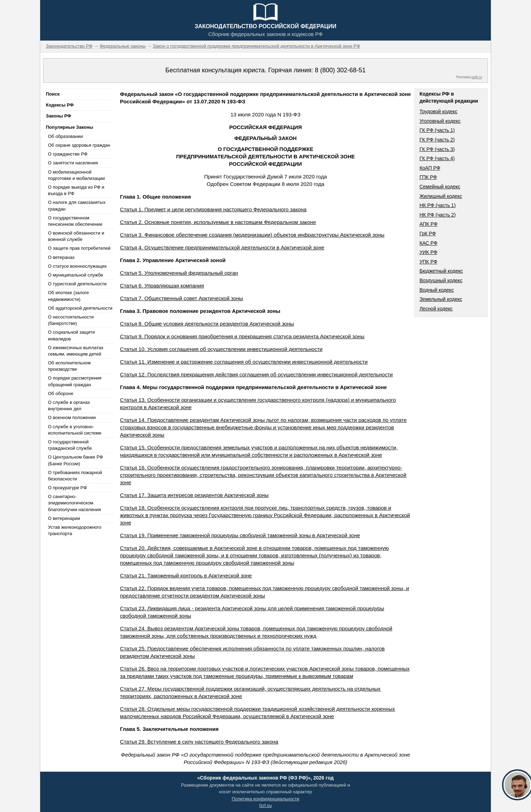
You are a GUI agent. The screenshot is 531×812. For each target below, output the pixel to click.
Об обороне (61, 393)
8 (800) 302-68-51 (340, 70)
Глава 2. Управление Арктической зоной (173, 260)
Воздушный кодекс (441, 280)
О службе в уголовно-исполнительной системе (75, 430)
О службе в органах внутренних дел (69, 405)
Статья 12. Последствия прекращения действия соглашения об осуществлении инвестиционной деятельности (256, 374)
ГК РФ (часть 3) (437, 149)
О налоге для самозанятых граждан (77, 205)
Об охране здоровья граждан (79, 145)
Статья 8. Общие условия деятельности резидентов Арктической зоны (207, 324)
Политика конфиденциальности (265, 799)
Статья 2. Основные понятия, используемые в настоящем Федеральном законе (218, 222)
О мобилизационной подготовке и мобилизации (76, 175)
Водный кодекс (437, 290)
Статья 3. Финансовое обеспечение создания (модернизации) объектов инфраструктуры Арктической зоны (252, 235)
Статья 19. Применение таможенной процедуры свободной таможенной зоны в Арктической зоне (240, 535)
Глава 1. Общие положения (155, 197)
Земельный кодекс (441, 299)
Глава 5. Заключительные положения (169, 729)
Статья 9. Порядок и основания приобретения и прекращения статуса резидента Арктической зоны (242, 336)
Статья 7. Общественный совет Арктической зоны (181, 298)
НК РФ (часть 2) (438, 215)
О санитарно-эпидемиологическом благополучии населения (74, 503)
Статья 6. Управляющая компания (162, 286)
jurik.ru (477, 77)
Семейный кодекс (440, 187)
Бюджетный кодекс (441, 271)
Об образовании (65, 136)
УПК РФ (429, 262)
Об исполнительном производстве (69, 366)
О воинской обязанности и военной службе (76, 236)
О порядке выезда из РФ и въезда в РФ (76, 190)
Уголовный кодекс (440, 121)
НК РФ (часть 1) (438, 205)
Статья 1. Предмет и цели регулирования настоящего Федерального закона (213, 209)
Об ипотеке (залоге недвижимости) (68, 296)
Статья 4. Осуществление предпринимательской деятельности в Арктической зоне (222, 247)
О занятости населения (73, 163)
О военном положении (72, 417)
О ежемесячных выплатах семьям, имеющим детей (76, 351)
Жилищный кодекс (441, 196)
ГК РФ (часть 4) (437, 158)
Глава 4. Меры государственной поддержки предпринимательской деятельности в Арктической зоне (253, 387)
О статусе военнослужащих (77, 266)
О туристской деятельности (77, 284)
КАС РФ (429, 243)
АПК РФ (429, 224)
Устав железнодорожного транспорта (75, 530)
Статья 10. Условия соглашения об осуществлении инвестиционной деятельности (221, 349)
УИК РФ (429, 252)
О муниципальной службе (75, 275)
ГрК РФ (428, 234)
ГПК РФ (428, 177)
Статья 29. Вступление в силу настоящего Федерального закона (199, 742)
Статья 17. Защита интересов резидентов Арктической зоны (194, 495)
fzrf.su (265, 805)
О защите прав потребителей (79, 248)
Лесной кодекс (436, 309)
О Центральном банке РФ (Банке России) (75, 460)
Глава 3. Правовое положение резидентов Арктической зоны (200, 311)
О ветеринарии (64, 518)
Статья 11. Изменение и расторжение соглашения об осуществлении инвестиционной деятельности (244, 362)
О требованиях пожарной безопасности (75, 476)
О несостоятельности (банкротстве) (71, 320)
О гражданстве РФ (68, 154)
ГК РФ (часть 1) (437, 130)
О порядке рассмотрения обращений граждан (75, 381)
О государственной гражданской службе (70, 445)
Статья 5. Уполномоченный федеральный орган (179, 273)
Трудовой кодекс (439, 111)
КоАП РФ (430, 168)
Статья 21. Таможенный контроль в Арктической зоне (186, 575)
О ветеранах (61, 257)
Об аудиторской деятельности (80, 308)
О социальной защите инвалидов (71, 335)
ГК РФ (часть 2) (437, 140)
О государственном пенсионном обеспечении (75, 221)
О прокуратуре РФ (68, 488)
